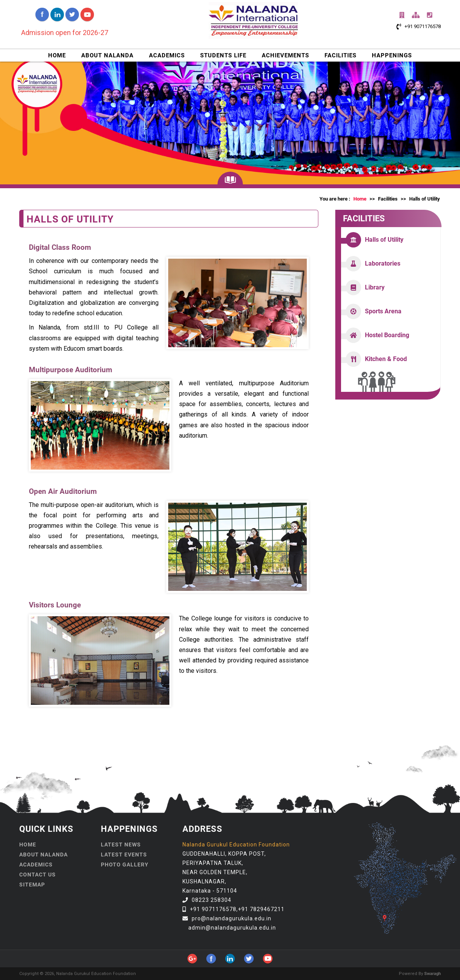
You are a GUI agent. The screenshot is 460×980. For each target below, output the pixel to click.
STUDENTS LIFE (223, 55)
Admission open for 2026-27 (65, 33)
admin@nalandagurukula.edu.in (232, 928)
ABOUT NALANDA (107, 55)
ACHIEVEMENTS (285, 55)
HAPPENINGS (392, 55)
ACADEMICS (167, 55)
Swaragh (432, 974)
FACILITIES (340, 55)
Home (360, 199)
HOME (57, 55)
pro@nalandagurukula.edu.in (232, 918)
